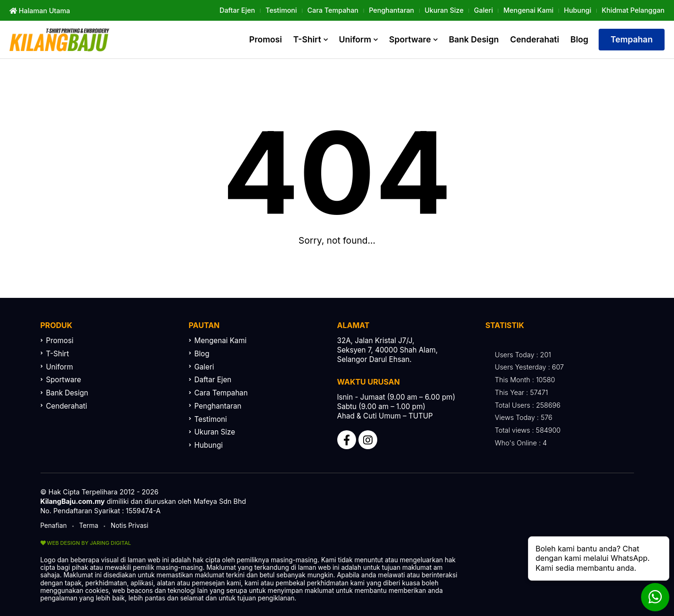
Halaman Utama (40, 11)
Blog (579, 39)
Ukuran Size (444, 10)
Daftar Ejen (237, 10)
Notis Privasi (130, 526)
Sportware (410, 39)
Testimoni (281, 10)
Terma (89, 526)
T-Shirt (307, 39)
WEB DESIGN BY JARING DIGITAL (86, 543)
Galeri (483, 10)
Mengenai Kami (528, 10)
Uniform (355, 39)
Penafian (54, 526)
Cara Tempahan (333, 10)
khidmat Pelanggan (633, 10)
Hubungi (577, 10)
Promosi (265, 39)
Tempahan (631, 39)
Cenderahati (535, 39)
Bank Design (474, 39)
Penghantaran (391, 10)
